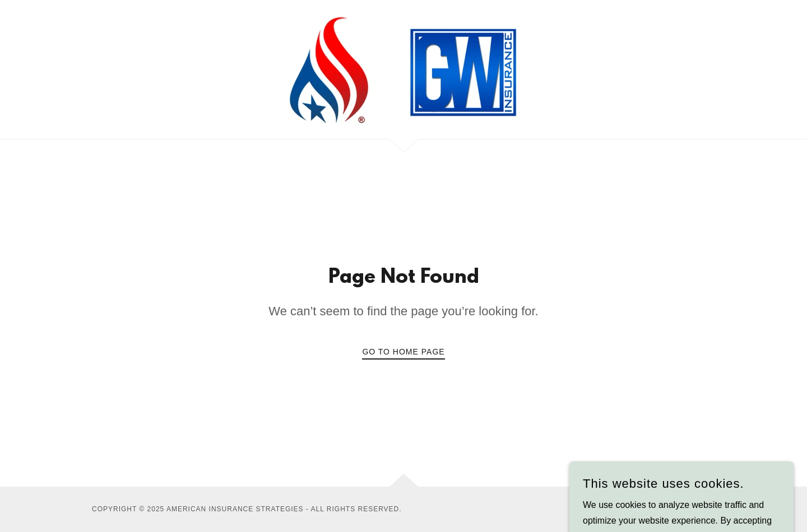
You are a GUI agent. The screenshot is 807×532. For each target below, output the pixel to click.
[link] (403, 69)
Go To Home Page (403, 352)
